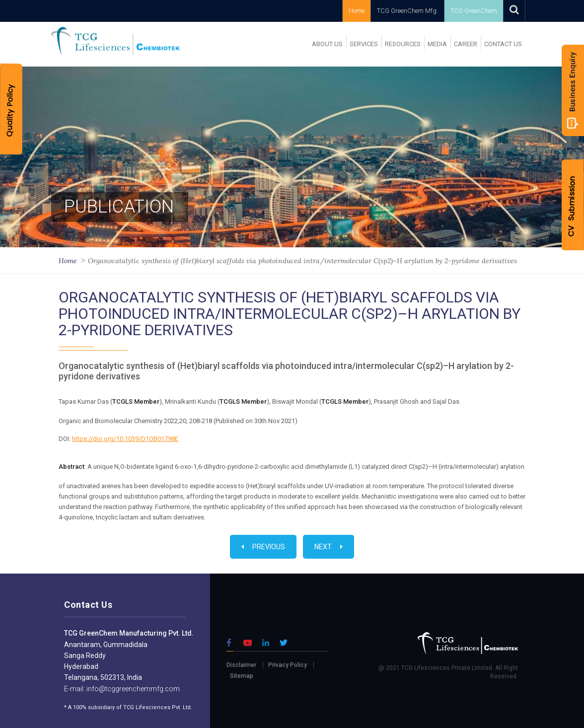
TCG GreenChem (474, 11)
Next (328, 547)
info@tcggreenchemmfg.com (132, 689)
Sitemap (242, 676)
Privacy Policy (288, 665)
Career (466, 44)
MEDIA (437, 44)
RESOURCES (403, 44)
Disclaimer (241, 665)
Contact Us (503, 44)
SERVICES (364, 44)
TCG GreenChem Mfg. (407, 11)
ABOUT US (327, 44)
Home (357, 11)
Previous (263, 547)
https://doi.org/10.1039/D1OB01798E (125, 439)
